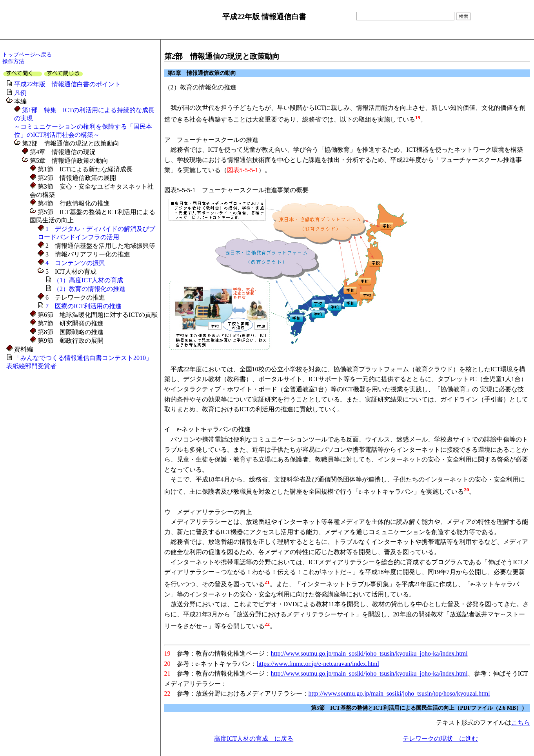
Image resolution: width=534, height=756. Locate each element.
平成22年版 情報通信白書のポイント (67, 84)
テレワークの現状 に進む (440, 739)
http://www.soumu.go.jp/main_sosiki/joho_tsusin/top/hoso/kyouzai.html (399, 693)
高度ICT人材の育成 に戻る (254, 739)
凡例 (20, 93)
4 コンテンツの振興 (74, 263)
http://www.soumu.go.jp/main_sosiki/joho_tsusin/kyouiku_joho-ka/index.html (369, 653)
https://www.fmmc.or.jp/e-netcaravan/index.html (318, 664)
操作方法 (13, 61)
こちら (521, 722)
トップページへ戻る (27, 55)
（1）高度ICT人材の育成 (88, 280)
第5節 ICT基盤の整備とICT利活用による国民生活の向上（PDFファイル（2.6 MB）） (419, 708)
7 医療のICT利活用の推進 (84, 306)
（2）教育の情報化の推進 (89, 289)
